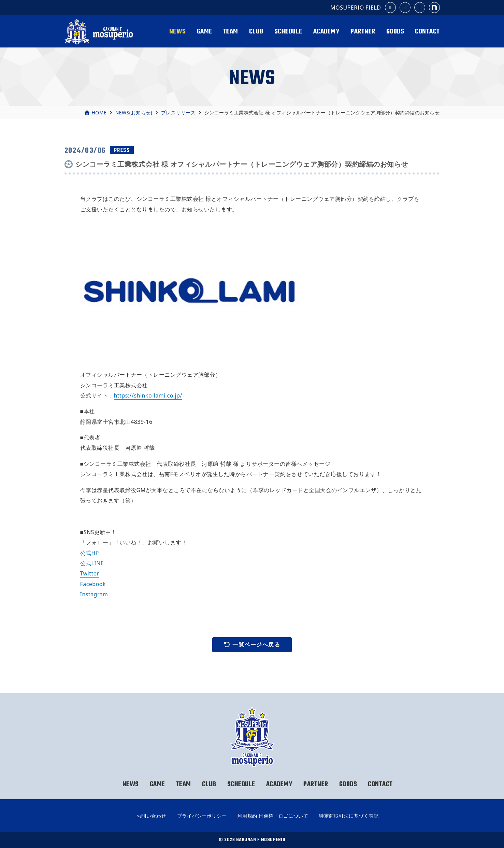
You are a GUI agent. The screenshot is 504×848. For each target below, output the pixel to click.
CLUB (256, 32)
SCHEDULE (288, 32)
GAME (205, 32)
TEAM (231, 32)
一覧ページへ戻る (252, 645)
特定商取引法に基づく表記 (349, 816)
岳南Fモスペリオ (100, 32)
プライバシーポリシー (202, 816)
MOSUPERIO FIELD (356, 8)
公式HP (90, 553)
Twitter (90, 573)
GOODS (395, 32)
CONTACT (427, 32)
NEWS (178, 32)
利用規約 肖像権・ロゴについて (273, 816)
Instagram (94, 594)
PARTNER (363, 32)
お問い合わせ (151, 816)
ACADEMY (327, 32)
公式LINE (92, 563)
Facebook (93, 584)
